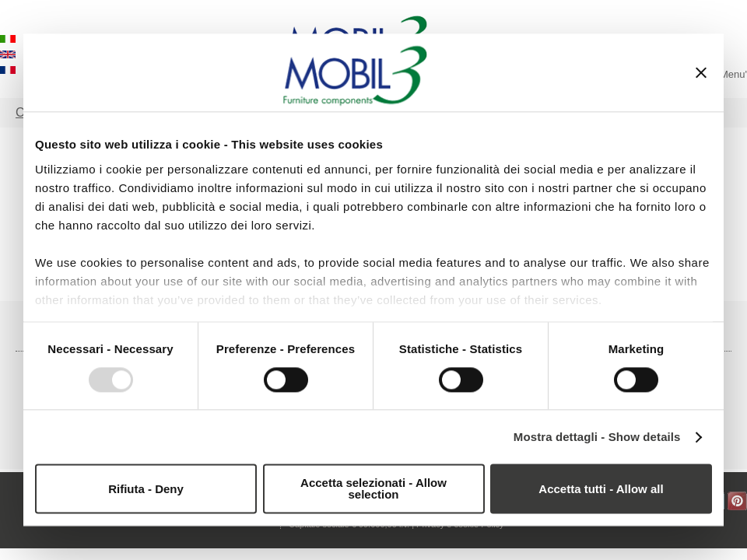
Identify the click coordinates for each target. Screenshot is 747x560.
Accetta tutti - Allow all (601, 489)
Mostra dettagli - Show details (597, 437)
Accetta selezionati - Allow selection (373, 489)
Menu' (733, 74)
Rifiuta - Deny (146, 489)
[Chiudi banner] (701, 72)
